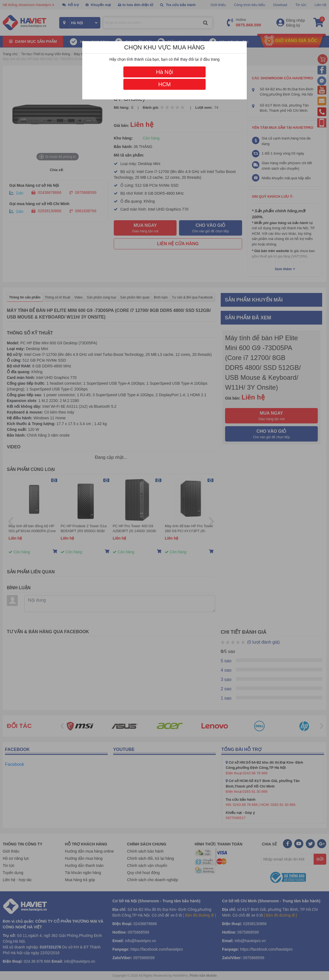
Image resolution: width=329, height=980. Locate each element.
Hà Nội (164, 72)
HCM (164, 84)
